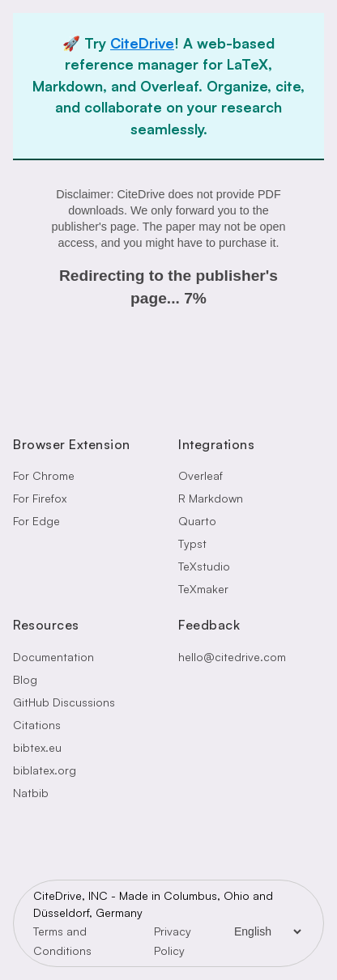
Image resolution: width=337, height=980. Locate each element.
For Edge (36, 521)
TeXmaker (203, 589)
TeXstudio (204, 566)
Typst (192, 543)
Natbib (31, 793)
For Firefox (40, 498)
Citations (37, 725)
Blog (25, 679)
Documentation (53, 657)
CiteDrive (142, 43)
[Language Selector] (267, 931)
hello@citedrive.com (232, 657)
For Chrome (44, 475)
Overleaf (200, 475)
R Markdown (211, 498)
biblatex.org (45, 770)
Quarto (197, 521)
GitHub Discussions (64, 702)
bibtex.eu (37, 747)
